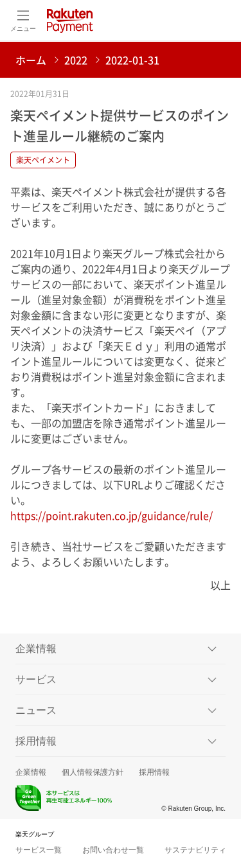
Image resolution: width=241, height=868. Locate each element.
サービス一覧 (39, 850)
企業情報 (31, 772)
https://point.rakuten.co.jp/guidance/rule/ (112, 515)
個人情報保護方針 (93, 772)
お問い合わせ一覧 (113, 850)
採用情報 (154, 772)
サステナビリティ (195, 850)
